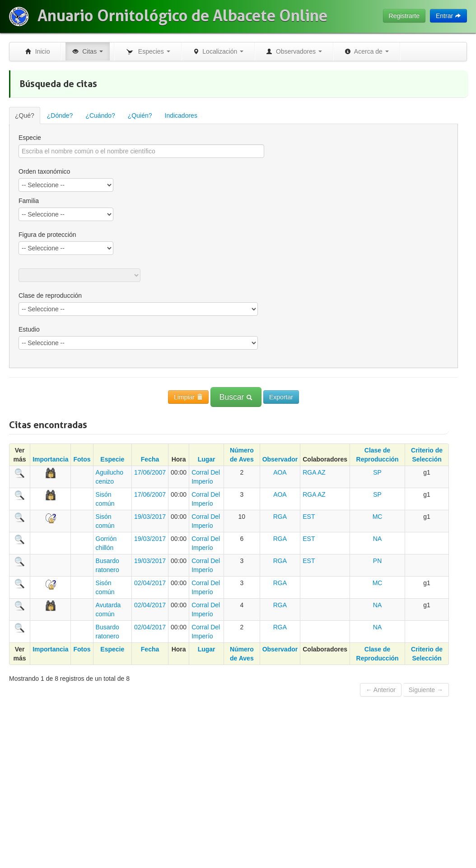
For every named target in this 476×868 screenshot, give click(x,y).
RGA (309, 472)
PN (377, 561)
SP (377, 472)
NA (377, 539)
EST (309, 517)
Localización (218, 51)
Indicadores (181, 115)
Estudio (29, 329)
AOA (280, 472)
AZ (322, 472)
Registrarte (404, 16)
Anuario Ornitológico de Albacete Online (182, 16)
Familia (29, 201)
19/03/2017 (150, 517)
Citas (88, 51)
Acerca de (367, 51)
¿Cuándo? (100, 115)
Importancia (50, 459)
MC (378, 517)
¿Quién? (140, 115)
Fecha (150, 459)
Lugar (207, 459)
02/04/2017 (150, 583)
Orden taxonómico (44, 171)
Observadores (294, 51)
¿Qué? (25, 115)
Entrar (448, 16)
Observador (280, 459)
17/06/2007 (150, 472)
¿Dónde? (60, 115)
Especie (30, 138)
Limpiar (188, 397)
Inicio (37, 51)
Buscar (236, 397)
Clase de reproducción (50, 295)
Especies (148, 52)
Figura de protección (47, 235)
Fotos (82, 459)
